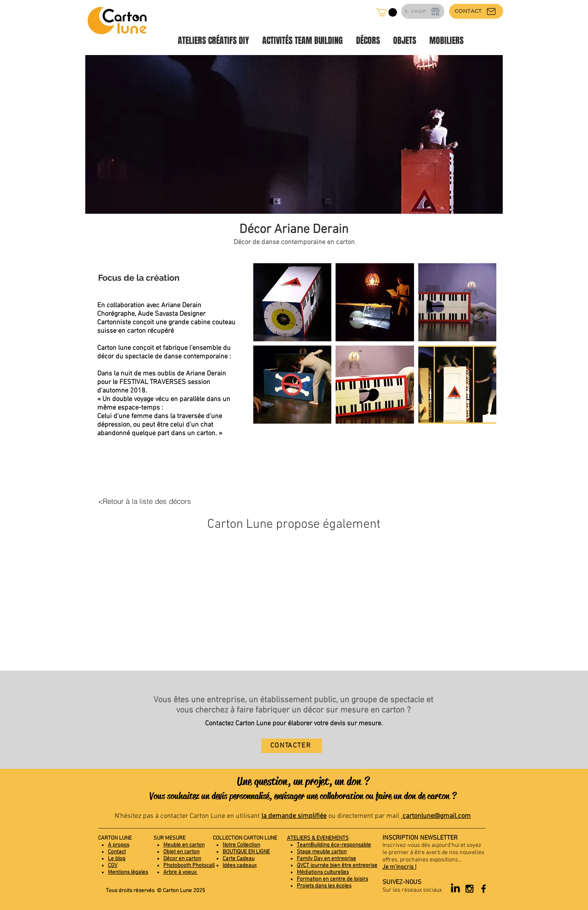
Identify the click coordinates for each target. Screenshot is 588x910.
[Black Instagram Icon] (469, 889)
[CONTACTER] (292, 746)
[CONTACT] (476, 11)
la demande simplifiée (294, 816)
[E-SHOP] (423, 11)
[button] (387, 12)
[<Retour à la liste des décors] (145, 501)
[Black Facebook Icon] (484, 889)
